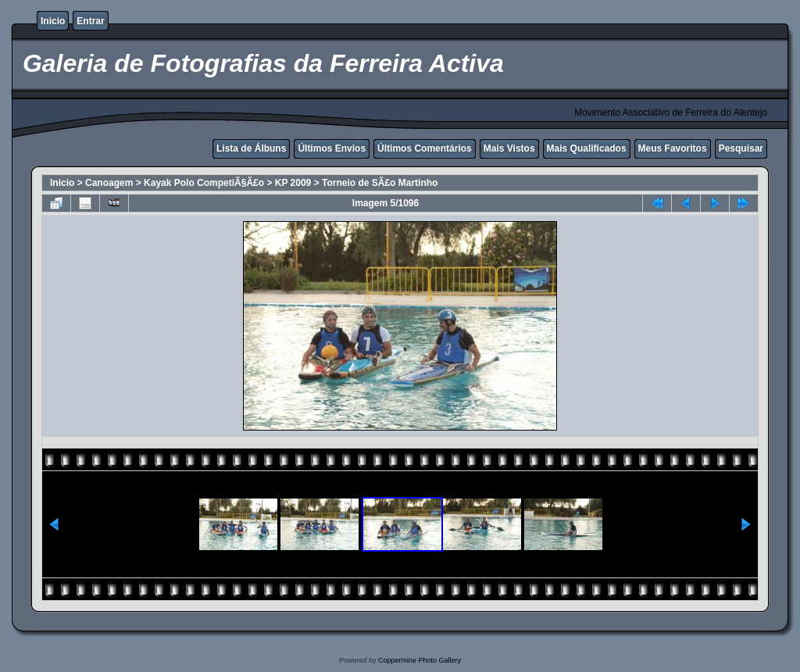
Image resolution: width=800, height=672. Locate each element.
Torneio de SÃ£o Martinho (380, 183)
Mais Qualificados (587, 148)
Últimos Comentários (425, 148)
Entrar (90, 21)
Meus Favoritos (673, 148)
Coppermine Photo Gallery (420, 660)
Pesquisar (741, 148)
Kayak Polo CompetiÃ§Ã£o (204, 183)
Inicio (53, 21)
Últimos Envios (332, 148)
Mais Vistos (509, 148)
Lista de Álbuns (251, 148)
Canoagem (109, 183)
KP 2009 (293, 183)
